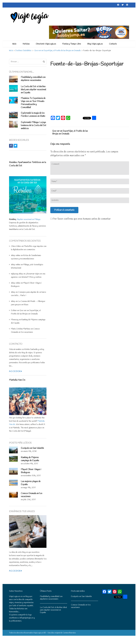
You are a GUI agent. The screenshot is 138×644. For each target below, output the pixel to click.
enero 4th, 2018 (30, 451)
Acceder (15, 371)
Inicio (14, 44)
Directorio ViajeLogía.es (46, 44)
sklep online (16, 255)
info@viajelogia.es (26, 618)
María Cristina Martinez (21, 329)
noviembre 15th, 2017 (32, 476)
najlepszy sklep (17, 274)
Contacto (113, 44)
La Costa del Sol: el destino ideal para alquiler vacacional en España (33, 90)
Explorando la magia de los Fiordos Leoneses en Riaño (33, 115)
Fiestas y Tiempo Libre (72, 44)
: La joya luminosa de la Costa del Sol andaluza (33, 125)
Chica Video (16, 246)
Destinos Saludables (23, 51)
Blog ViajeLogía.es (95, 44)
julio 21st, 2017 (29, 500)
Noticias (26, 44)
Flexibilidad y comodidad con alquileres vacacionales (33, 79)
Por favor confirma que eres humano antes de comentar (80, 219)
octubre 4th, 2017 (31, 464)
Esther (14, 310)
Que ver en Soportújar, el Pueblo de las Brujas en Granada (70, 132)
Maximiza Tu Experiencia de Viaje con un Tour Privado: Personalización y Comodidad (33, 103)
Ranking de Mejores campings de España (30, 459)
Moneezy (15, 320)
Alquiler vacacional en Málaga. (29, 219)
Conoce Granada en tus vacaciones (81, 606)
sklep (13, 292)
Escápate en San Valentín (32, 448)
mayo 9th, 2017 (29, 488)
